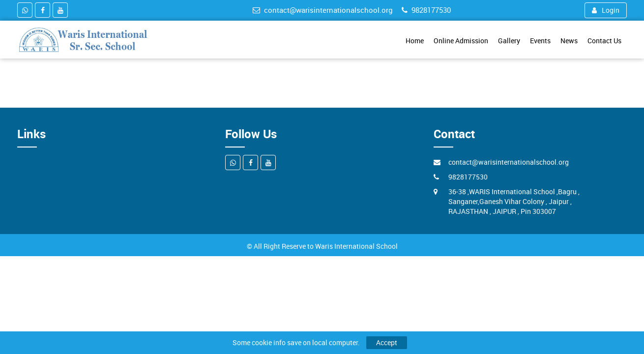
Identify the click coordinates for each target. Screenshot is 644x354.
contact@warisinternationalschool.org (323, 10)
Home (415, 41)
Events (540, 41)
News (569, 41)
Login (606, 10)
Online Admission (461, 41)
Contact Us (604, 41)
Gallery (509, 41)
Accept (387, 342)
